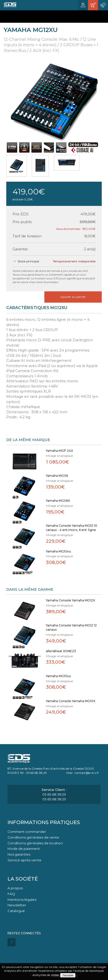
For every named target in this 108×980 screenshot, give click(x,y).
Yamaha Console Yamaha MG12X (70, 600)
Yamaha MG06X (58, 501)
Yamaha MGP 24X (59, 451)
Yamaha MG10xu (58, 551)
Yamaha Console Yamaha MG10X (71, 701)
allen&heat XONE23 (61, 651)
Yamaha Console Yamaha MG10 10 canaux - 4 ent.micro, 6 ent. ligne (72, 528)
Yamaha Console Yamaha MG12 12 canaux (71, 627)
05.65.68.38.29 (54, 794)
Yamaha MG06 (57, 476)
